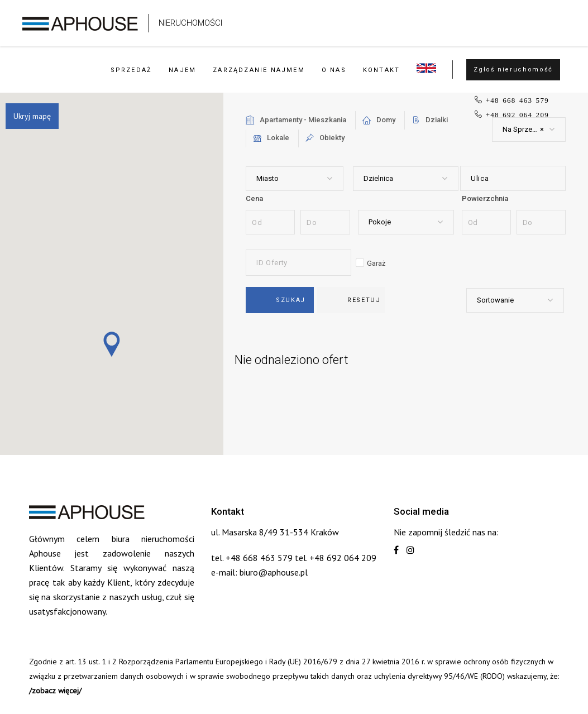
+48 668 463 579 (517, 100)
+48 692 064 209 (517, 114)
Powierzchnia (485, 198)
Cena (254, 198)
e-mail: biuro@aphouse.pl (259, 572)
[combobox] (529, 130)
